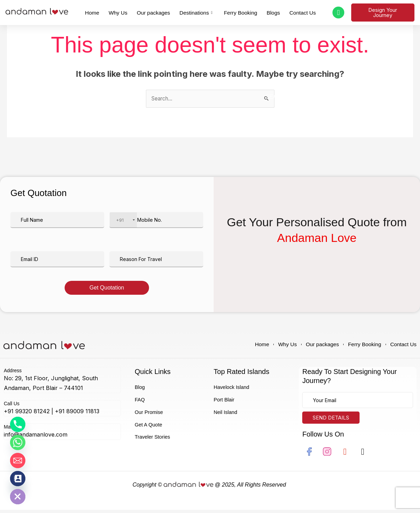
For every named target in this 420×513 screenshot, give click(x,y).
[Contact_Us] (18, 479)
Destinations (196, 12)
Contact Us (289, 12)
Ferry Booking (236, 12)
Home (107, 12)
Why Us (129, 12)
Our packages (159, 12)
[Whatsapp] (18, 442)
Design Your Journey (382, 13)
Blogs (264, 12)
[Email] (18, 461)
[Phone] (18, 424)
